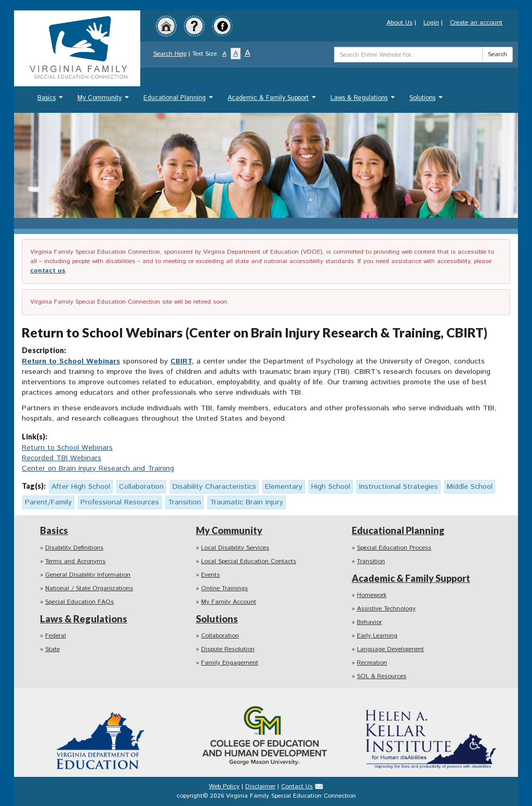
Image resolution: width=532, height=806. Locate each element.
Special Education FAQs (79, 602)
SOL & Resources (382, 676)
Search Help (170, 54)
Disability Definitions (74, 548)
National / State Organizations (89, 588)
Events (210, 575)
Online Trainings (224, 588)
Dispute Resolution (228, 649)
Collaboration (220, 636)
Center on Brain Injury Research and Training (98, 469)
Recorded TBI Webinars (62, 458)
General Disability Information (88, 575)
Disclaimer (260, 786)
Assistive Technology (386, 609)
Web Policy (224, 786)
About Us (400, 23)
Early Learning (377, 636)
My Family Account (229, 602)
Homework (372, 595)
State (52, 649)
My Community (104, 101)
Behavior (369, 622)
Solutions (427, 101)
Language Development (390, 649)
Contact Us (297, 786)
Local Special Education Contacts (249, 561)
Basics (51, 101)
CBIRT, (182, 361)
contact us (48, 271)
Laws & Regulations (364, 101)
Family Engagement (230, 663)
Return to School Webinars (71, 361)
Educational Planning (179, 101)
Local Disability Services (235, 548)
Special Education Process (394, 548)
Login (431, 23)
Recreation (372, 663)
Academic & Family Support (273, 101)
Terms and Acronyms (75, 561)
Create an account (476, 23)
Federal (56, 636)
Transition (371, 561)
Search (497, 54)
